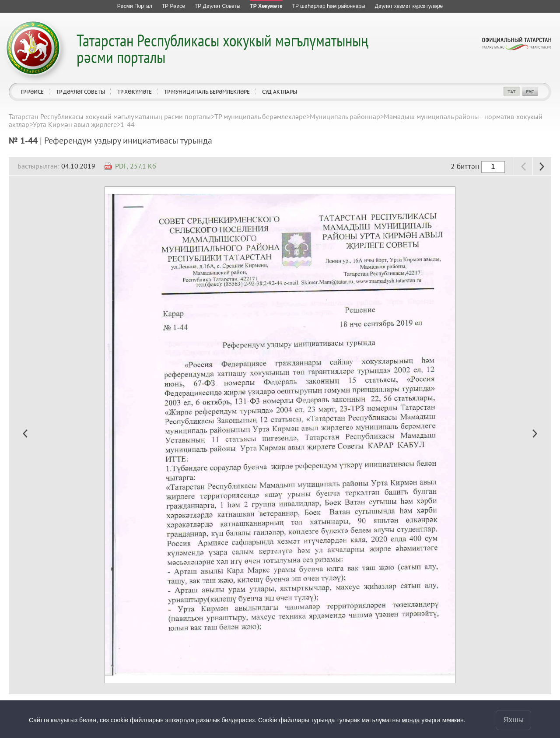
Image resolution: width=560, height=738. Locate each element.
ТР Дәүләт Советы (80, 92)
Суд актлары (280, 92)
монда (411, 720)
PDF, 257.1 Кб (136, 166)
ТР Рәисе (32, 92)
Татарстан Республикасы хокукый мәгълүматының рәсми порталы (222, 48)
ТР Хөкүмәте (135, 92)
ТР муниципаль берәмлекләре (207, 92)
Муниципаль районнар (345, 116)
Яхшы (513, 720)
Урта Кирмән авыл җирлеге (75, 124)
